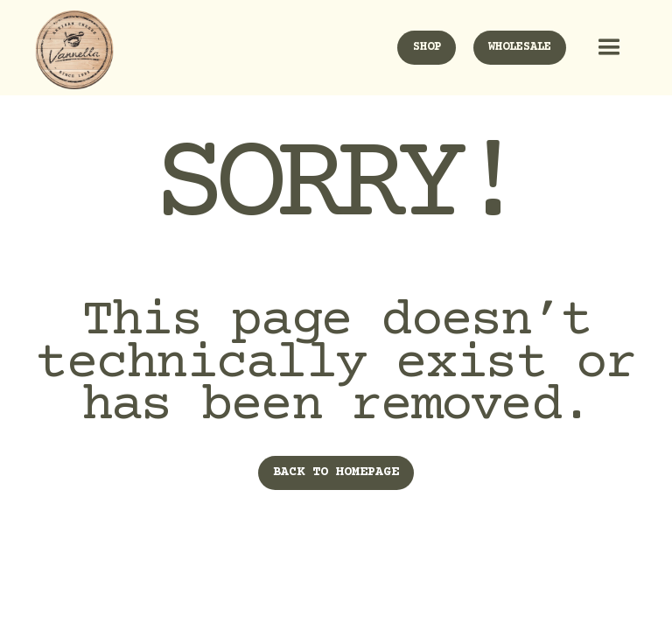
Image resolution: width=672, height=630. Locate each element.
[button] (605, 47)
